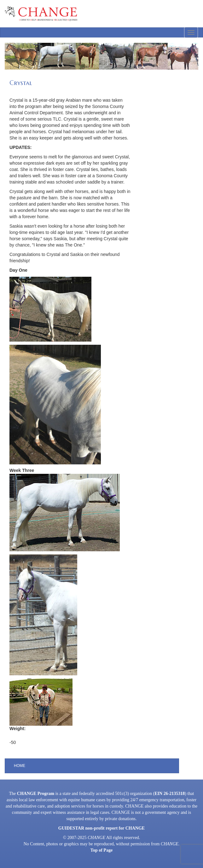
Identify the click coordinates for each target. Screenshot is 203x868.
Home (20, 766)
